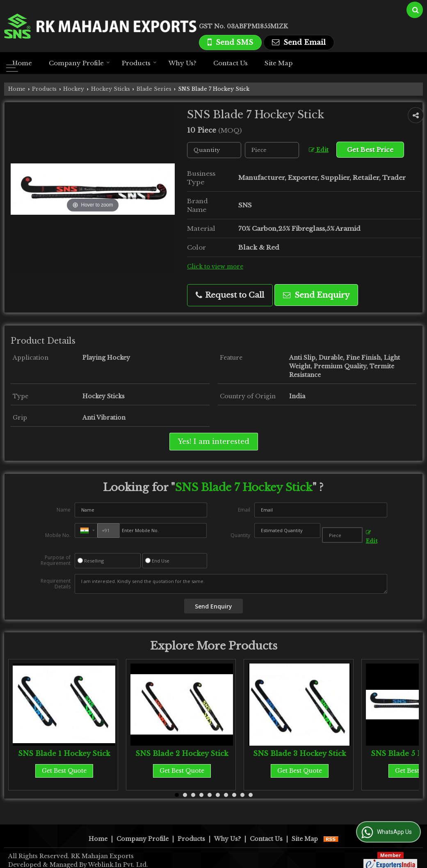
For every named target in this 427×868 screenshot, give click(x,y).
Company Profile (79, 63)
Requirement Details (56, 584)
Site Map (279, 63)
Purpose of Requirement (56, 560)
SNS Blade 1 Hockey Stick (64, 754)
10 (251, 795)
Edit (319, 150)
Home (22, 63)
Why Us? (183, 63)
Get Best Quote (64, 771)
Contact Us (231, 63)
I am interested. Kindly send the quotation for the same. (231, 584)
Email (244, 510)
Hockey (74, 89)
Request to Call (230, 295)
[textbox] (272, 150)
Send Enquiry (316, 295)
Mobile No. (58, 535)
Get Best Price (370, 150)
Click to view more (215, 267)
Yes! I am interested (214, 442)
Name (64, 510)
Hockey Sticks (111, 89)
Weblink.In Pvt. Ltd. (118, 856)
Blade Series (154, 89)
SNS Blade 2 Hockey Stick (182, 754)
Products (139, 63)
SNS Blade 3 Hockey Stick (300, 754)
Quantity (240, 535)
